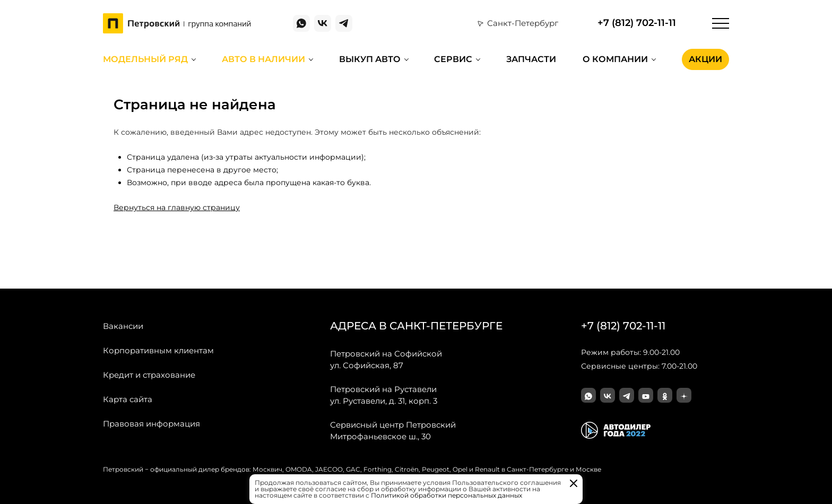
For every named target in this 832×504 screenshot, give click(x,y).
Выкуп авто (370, 59)
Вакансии (123, 326)
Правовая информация (151, 424)
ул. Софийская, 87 (386, 359)
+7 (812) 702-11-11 (637, 23)
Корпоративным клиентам (158, 350)
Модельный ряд (145, 59)
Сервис (453, 59)
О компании (615, 59)
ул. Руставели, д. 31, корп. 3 (384, 395)
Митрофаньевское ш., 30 (393, 430)
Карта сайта (128, 399)
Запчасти (531, 59)
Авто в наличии (263, 59)
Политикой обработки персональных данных (447, 495)
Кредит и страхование (149, 375)
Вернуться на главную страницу (177, 207)
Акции (705, 59)
